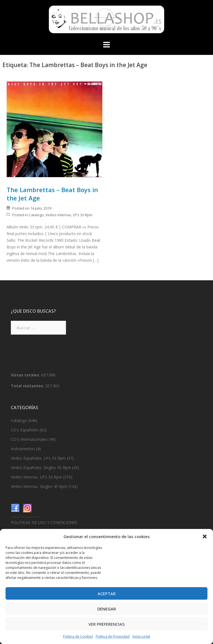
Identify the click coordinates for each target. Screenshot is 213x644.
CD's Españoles (25, 430)
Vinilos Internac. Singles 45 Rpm (39, 486)
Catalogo (36, 215)
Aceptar (107, 594)
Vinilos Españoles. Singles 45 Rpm (41, 468)
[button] (205, 536)
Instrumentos (23, 449)
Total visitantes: (28, 386)
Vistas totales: (26, 375)
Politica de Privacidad (113, 636)
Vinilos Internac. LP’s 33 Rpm (69, 215)
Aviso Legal (141, 636)
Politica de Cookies (78, 636)
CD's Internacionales (29, 439)
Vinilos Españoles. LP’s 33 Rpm (38, 458)
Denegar (107, 609)
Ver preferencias (107, 624)
